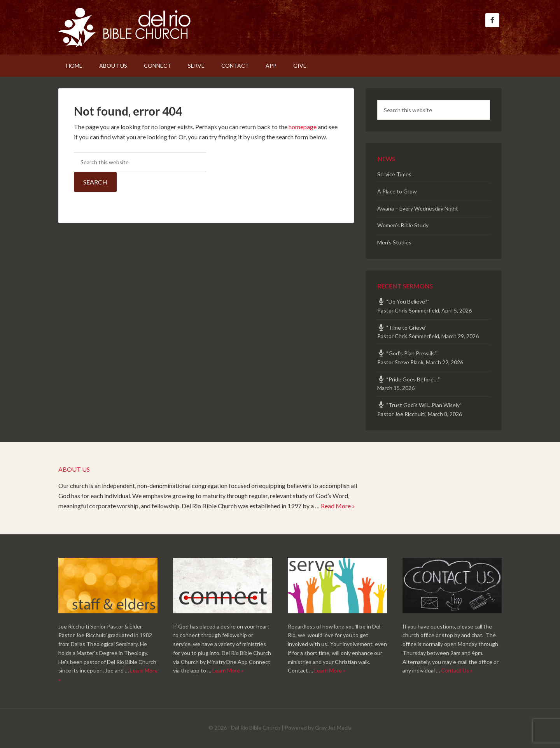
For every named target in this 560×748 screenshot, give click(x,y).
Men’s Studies (394, 242)
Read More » (338, 506)
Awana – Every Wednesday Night (418, 208)
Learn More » (228, 670)
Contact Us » (457, 670)
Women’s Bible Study (403, 225)
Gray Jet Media (333, 728)
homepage (303, 127)
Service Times (394, 174)
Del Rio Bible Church (124, 27)
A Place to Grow (397, 191)
